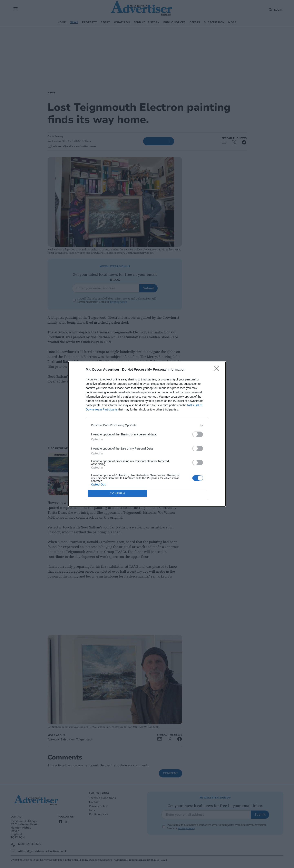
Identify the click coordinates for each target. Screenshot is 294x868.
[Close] (218, 370)
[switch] (198, 434)
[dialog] (147, 434)
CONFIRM (117, 493)
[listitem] (147, 425)
